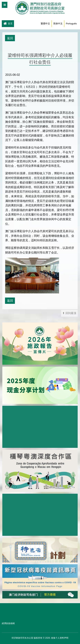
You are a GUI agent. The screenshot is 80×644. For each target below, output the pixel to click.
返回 (10, 38)
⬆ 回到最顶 (69, 313)
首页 (8, 24)
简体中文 (58, 24)
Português (71, 24)
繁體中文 (45, 24)
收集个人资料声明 (60, 638)
